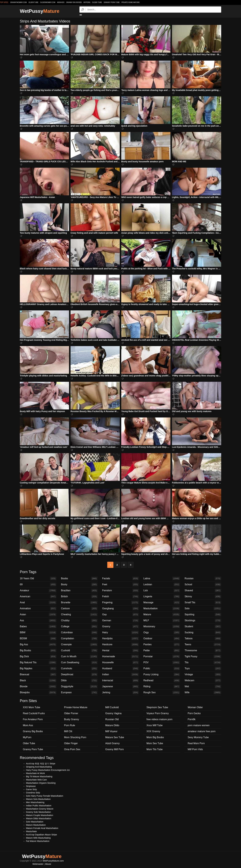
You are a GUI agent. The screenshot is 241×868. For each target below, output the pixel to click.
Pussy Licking (162, 674)
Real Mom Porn (196, 743)
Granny (120, 627)
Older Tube (97, 2)
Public (162, 668)
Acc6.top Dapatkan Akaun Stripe (41, 835)
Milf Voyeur (111, 731)
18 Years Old (38, 579)
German (120, 621)
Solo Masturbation (35, 822)
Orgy (162, 633)
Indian (120, 674)
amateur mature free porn (202, 731)
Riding (162, 686)
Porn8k (192, 719)
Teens (203, 645)
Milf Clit (68, 731)
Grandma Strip (33, 793)
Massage (162, 603)
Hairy (120, 633)
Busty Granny (72, 719)
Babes (38, 627)
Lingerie (162, 597)
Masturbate (31, 831)
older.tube (33, 2)
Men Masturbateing (35, 802)
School (203, 585)
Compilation (79, 639)
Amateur (38, 591)
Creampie (79, 645)
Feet (120, 585)
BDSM (38, 639)
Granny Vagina (113, 713)
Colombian (79, 633)
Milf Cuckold (112, 707)
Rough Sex (162, 692)
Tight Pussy (203, 656)
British (79, 597)
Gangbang (120, 609)
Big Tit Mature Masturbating (39, 776)
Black (38, 680)
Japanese (120, 686)
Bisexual (38, 674)
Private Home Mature (130, 2)
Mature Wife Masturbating (38, 838)
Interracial (120, 680)
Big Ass (38, 645)
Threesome (203, 651)
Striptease (31, 786)
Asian (38, 615)
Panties (162, 645)
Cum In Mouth (79, 656)
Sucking (203, 633)
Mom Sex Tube (155, 743)
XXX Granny (153, 731)
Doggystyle (79, 686)
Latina (162, 579)
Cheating (79, 615)
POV (162, 662)
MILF (162, 621)
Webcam (203, 680)
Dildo (79, 680)
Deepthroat (79, 674)
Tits (203, 662)
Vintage (203, 674)
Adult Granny (112, 743)
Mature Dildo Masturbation (39, 818)
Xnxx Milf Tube (155, 725)
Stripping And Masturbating (39, 767)
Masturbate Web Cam (36, 780)
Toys (203, 668)
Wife (203, 692)
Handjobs (120, 639)
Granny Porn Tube (112, 2)
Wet (203, 686)
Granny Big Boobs (74, 2)
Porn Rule (70, 725)
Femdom (120, 591)
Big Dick (38, 656)
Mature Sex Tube (115, 737)
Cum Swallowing (79, 662)
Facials (120, 579)
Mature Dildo (112, 725)
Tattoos (203, 639)
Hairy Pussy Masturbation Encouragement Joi (48, 770)
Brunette (79, 603)
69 (38, 585)
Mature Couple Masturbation (40, 815)
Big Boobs (38, 651)
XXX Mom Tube (32, 707)
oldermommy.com (48, 2)
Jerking (120, 692)
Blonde (38, 686)
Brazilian (79, 591)
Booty (79, 585)
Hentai (120, 651)
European (79, 692)
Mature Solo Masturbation (38, 799)
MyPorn (87, 2)
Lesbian (162, 585)
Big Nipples (38, 668)
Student (203, 627)
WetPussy (40, 11)
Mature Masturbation (36, 825)
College (79, 627)
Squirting (203, 615)
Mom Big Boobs (155, 737)
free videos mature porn (159, 719)
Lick (162, 591)
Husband (120, 668)
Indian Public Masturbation (39, 806)
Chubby (79, 621)
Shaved (203, 591)
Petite (162, 651)
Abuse (48, 864)
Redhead (162, 680)
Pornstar (162, 656)
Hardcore (120, 645)
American (38, 597)
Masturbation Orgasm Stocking (41, 783)
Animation (38, 609)
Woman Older (195, 707)
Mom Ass (61, 2)
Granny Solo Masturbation (39, 812)
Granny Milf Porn (115, 749)
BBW (38, 633)
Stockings (203, 621)
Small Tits (203, 603)
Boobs (79, 579)
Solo (203, 609)
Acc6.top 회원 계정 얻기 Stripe (41, 764)
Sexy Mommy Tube (198, 737)
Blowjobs (38, 692)
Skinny (203, 597)
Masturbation (162, 609)
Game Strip (31, 789)
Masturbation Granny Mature (40, 809)
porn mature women (199, 725)
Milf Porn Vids (195, 749)
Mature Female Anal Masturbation (42, 828)
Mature (162, 615)
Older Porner (71, 713)
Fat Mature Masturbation (38, 841)
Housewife (120, 662)
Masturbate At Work (35, 773)
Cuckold (79, 651)
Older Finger (71, 743)
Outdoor (162, 639)
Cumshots (79, 668)
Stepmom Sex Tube (157, 707)
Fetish (120, 597)
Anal (38, 603)
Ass (38, 621)
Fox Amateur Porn (33, 719)
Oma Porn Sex (72, 749)
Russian (203, 579)
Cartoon (79, 609)
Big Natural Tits (38, 662)
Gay (120, 615)
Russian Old (112, 719)
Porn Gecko (194, 713)
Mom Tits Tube (155, 749)
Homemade (120, 656)
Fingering (120, 603)
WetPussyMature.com (53, 861)
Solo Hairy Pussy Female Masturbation (45, 796)
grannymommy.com (19, 2)
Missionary (162, 627)
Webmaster (38, 864)
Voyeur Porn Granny (158, 713)
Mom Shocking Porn (75, 737)
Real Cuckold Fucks (34, 713)
